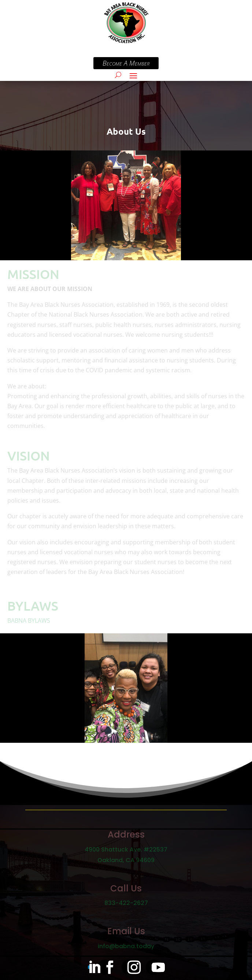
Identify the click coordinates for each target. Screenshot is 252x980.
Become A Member (168, 63)
